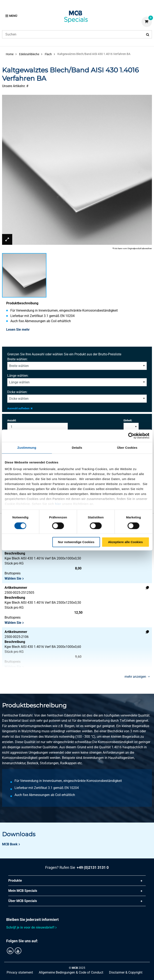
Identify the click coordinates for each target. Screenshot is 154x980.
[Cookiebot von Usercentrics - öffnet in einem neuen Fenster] (131, 436)
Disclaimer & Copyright (126, 972)
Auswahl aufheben (20, 408)
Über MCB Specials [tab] (23, 901)
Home (10, 54)
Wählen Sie (13, 578)
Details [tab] (77, 448)
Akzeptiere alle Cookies (125, 542)
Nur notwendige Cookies (76, 542)
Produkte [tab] (15, 881)
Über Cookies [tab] (127, 448)
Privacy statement (20, 972)
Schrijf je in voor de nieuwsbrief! (30, 927)
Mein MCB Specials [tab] (23, 891)
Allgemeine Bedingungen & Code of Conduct (71, 972)
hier (58, 504)
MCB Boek (10, 844)
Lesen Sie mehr (18, 330)
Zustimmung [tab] (27, 448)
